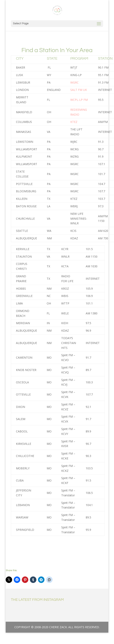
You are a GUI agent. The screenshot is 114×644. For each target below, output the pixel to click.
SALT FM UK (79, 90)
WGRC (74, 82)
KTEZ (74, 122)
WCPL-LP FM (79, 100)
